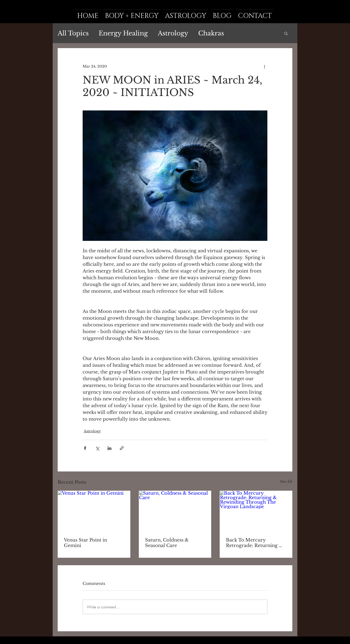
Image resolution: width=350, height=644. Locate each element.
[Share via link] (122, 448)
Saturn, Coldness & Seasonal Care (167, 543)
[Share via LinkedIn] (109, 448)
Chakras (211, 33)
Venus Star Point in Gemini (86, 543)
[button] (286, 33)
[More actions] (264, 66)
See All (286, 481)
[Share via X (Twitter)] (97, 448)
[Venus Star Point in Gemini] (94, 511)
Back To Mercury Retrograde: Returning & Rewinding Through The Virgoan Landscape (254, 543)
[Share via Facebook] (85, 448)
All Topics (73, 33)
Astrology (173, 33)
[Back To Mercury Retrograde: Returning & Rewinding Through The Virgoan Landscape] (256, 511)
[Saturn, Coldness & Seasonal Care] (175, 511)
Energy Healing (123, 33)
